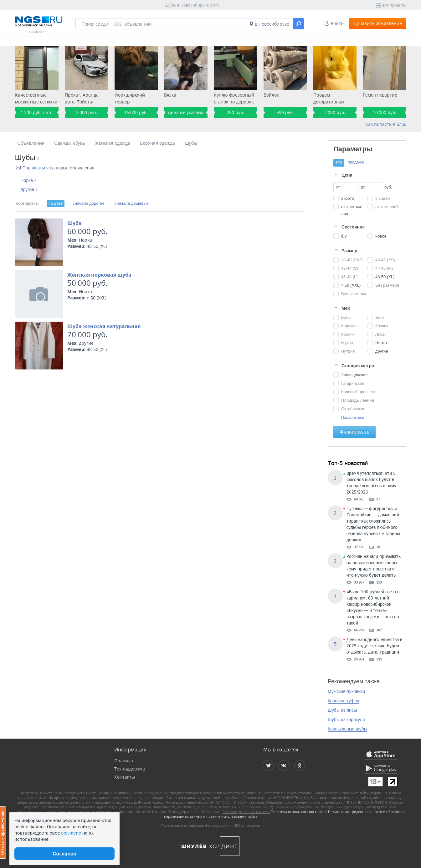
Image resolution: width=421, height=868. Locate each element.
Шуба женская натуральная (104, 326)
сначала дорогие (89, 203)
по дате (56, 203)
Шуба (74, 223)
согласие (71, 833)
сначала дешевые (132, 203)
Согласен (64, 854)
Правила (124, 761)
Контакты (125, 777)
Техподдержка (130, 769)
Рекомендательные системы (246, 812)
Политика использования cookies (299, 812)
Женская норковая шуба (99, 275)
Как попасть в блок (386, 124)
